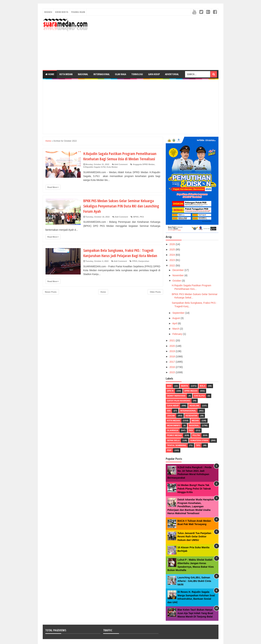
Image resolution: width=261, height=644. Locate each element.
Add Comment (121, 164)
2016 (173, 367)
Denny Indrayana (176, 396)
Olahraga (173, 430)
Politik (196, 435)
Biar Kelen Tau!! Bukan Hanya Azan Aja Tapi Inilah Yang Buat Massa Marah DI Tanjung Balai (195, 613)
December (178, 270)
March (176, 329)
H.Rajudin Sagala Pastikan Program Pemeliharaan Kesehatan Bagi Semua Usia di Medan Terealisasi (121, 156)
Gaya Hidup (154, 74)
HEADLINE (194, 406)
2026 (173, 244)
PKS (142, 217)
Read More (53, 187)
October (177, 281)
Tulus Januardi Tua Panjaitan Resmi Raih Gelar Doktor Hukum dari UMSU (194, 537)
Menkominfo (174, 425)
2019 (173, 351)
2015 (173, 372)
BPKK (136, 217)
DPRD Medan (191, 391)
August (176, 318)
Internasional (101, 74)
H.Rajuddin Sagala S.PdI (94, 167)
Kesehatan (191, 416)
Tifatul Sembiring (177, 445)
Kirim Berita (62, 12)
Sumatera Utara (199, 440)
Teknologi (137, 74)
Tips (198, 445)
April (175, 323)
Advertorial (172, 74)
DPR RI (170, 391)
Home (50, 74)
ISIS (169, 411)
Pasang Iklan (78, 12)
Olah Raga (120, 74)
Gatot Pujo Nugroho (179, 401)
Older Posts (155, 292)
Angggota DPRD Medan (144, 164)
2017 (173, 362)
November (178, 275)
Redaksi (48, 12)
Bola (203, 386)
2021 (173, 340)
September (179, 313)
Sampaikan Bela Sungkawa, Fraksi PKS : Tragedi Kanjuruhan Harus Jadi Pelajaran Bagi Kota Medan (122, 253)
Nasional (83, 74)
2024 (173, 255)
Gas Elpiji (199, 396)
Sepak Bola (173, 440)
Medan (195, 421)
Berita (185, 386)
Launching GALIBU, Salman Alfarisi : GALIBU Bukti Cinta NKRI (194, 581)
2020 (173, 346)
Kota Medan (66, 74)
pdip (169, 450)
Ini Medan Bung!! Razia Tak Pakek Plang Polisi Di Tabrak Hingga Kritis (194, 489)
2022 (173, 266)
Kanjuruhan (144, 261)
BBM (169, 386)
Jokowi (171, 416)
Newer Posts (51, 292)
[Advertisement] (154, 43)
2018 (173, 356)
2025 (173, 250)
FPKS (135, 261)
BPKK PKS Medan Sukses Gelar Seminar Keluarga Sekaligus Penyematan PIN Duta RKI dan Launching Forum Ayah (120, 206)
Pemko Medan (175, 435)
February (178, 334)
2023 (173, 260)
